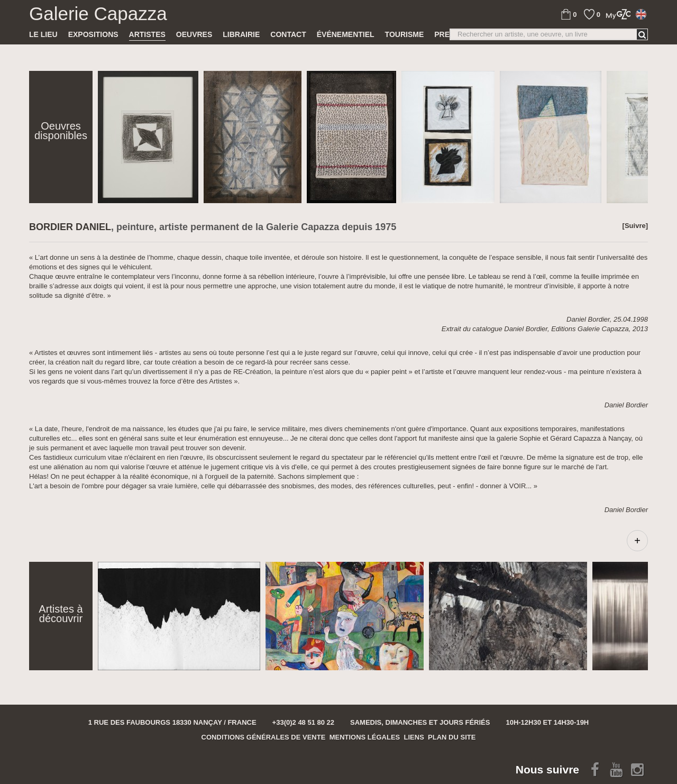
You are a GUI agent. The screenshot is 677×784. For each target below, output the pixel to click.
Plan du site (452, 737)
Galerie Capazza (98, 14)
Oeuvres (194, 34)
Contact (288, 34)
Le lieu (43, 34)
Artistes (147, 34)
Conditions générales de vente (264, 737)
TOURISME (405, 34)
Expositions (93, 34)
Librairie (241, 34)
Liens (414, 737)
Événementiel (346, 34)
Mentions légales (365, 737)
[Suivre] (635, 226)
